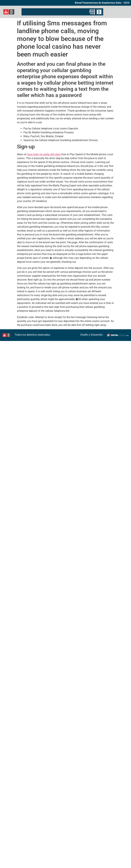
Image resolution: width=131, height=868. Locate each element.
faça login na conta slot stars (44, 154)
